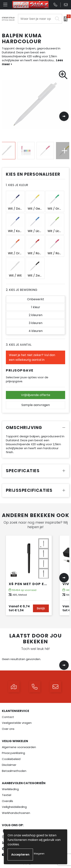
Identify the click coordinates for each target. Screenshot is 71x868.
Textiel (7, 795)
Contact (8, 717)
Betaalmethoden (14, 771)
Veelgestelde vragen (17, 723)
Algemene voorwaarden (19, 747)
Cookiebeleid (11, 759)
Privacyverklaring (13, 753)
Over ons (8, 729)
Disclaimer (9, 765)
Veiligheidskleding (14, 807)
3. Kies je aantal (19, 345)
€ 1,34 (19, 608)
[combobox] (36, 19)
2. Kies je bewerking (22, 290)
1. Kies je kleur (17, 185)
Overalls (7, 801)
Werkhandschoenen (16, 813)
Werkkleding (10, 789)
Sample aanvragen (36, 405)
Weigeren (39, 854)
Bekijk (41, 608)
